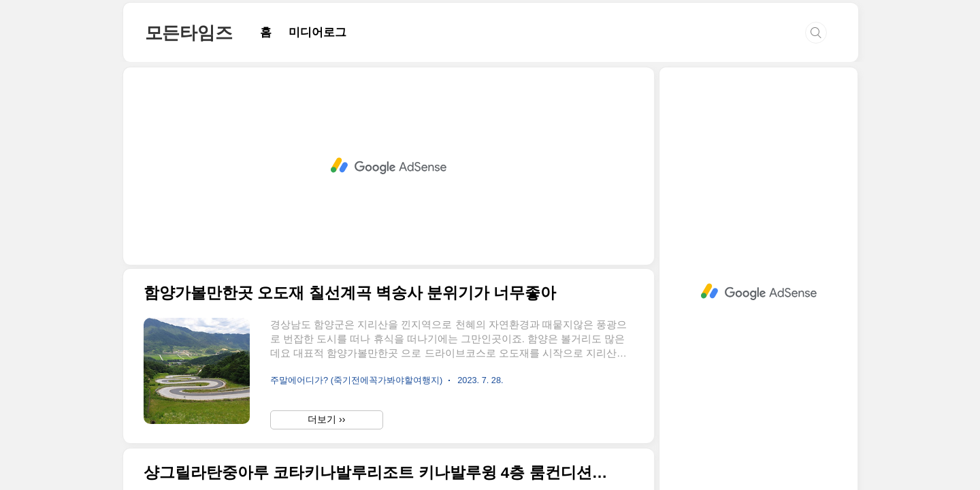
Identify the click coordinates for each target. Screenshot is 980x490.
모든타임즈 (189, 33)
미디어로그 (317, 32)
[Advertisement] (389, 166)
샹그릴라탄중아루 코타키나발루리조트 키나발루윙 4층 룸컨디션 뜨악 (376, 473)
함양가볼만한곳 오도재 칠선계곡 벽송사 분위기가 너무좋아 (350, 293)
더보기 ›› (326, 419)
